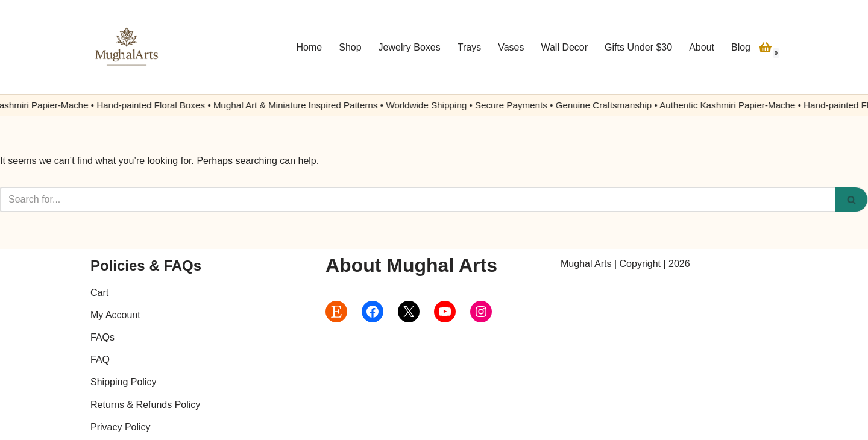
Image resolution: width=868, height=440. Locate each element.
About (702, 47)
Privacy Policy (121, 427)
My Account (115, 315)
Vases (511, 47)
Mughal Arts (586, 264)
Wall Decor (564, 47)
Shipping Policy (123, 382)
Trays (469, 47)
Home (310, 47)
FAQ (100, 360)
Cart (99, 293)
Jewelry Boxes (410, 47)
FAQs (102, 337)
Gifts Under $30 (638, 47)
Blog (741, 47)
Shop (350, 47)
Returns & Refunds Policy (145, 405)
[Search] (418, 200)
